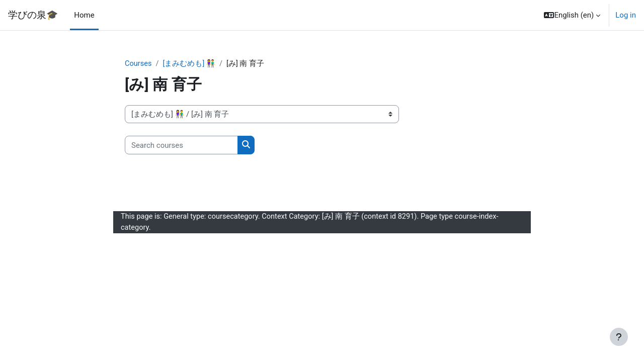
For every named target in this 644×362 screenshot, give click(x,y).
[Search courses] (181, 146)
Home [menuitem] (84, 15)
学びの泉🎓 (33, 15)
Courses (139, 64)
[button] (572, 15)
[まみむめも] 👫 (190, 64)
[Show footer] (619, 337)
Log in (626, 15)
